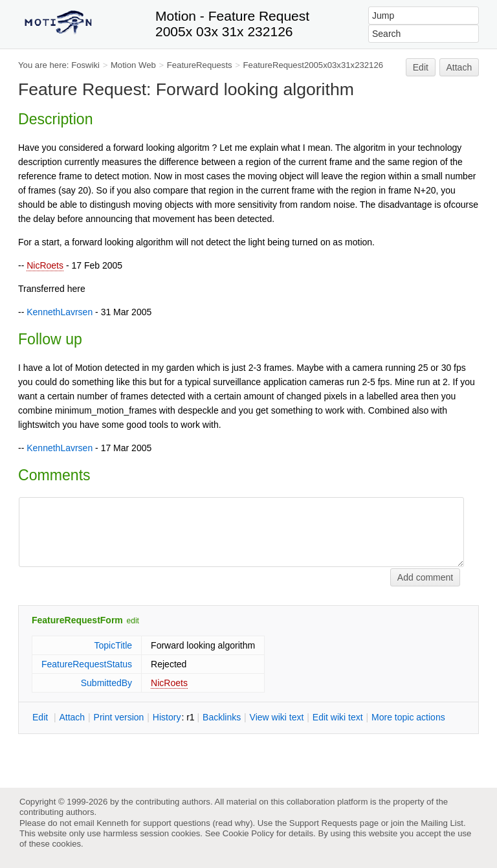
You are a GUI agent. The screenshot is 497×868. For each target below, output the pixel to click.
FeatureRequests (200, 65)
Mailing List (442, 823)
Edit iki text (338, 717)
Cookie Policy (248, 833)
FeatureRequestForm (77, 620)
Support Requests (323, 823)
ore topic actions (408, 717)
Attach (459, 67)
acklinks (222, 717)
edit (133, 621)
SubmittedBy (106, 683)
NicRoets (45, 265)
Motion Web (133, 65)
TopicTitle (113, 645)
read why (233, 823)
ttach (72, 717)
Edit (421, 67)
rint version (119, 717)
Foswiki (85, 65)
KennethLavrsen (60, 312)
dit (41, 717)
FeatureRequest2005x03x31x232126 (314, 65)
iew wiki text (277, 717)
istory (167, 717)
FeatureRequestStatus (87, 664)
